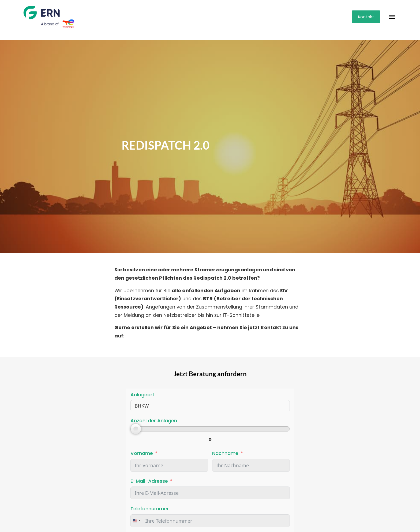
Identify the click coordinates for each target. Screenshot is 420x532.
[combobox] (136, 521)
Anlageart (142, 395)
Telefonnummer (150, 509)
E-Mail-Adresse (149, 481)
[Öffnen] (392, 17)
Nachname (225, 453)
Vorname (142, 453)
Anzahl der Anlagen (154, 421)
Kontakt (366, 17)
